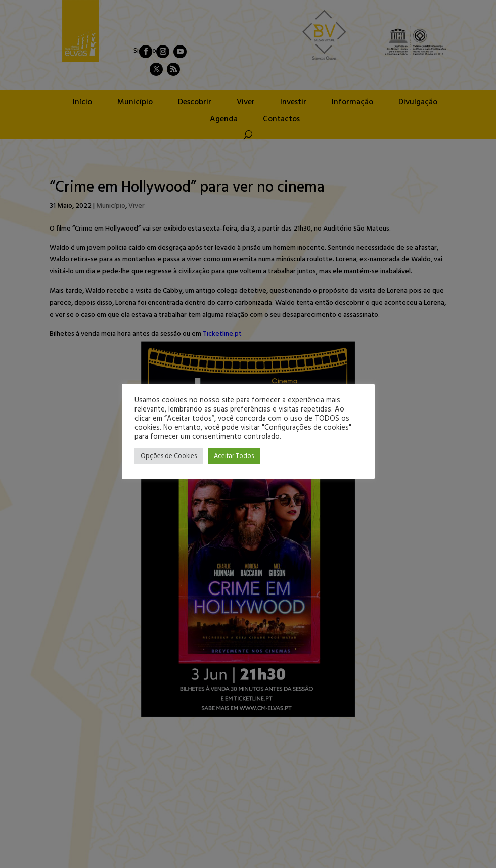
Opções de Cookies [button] (169, 456)
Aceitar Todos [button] (234, 456)
